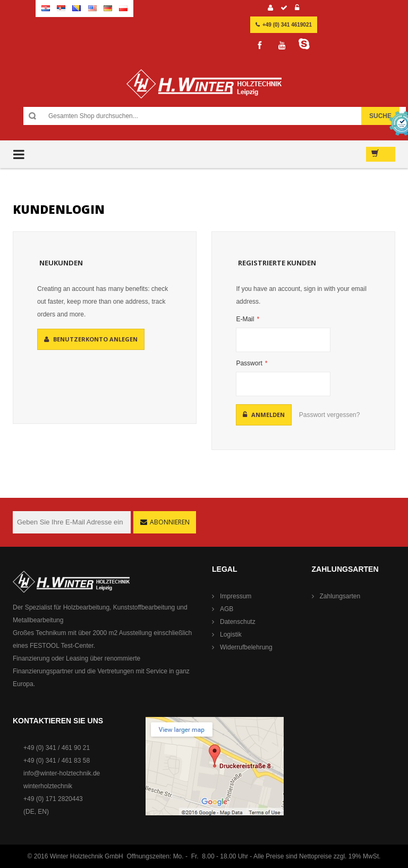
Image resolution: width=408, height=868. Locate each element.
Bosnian (76, 8)
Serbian (61, 8)
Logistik (231, 635)
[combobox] (215, 116)
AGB (227, 609)
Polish (123, 8)
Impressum (236, 596)
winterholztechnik (48, 786)
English (92, 8)
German (108, 8)
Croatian (46, 8)
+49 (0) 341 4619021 (287, 25)
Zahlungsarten (340, 596)
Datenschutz (238, 622)
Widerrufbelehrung (246, 647)
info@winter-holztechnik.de (62, 773)
